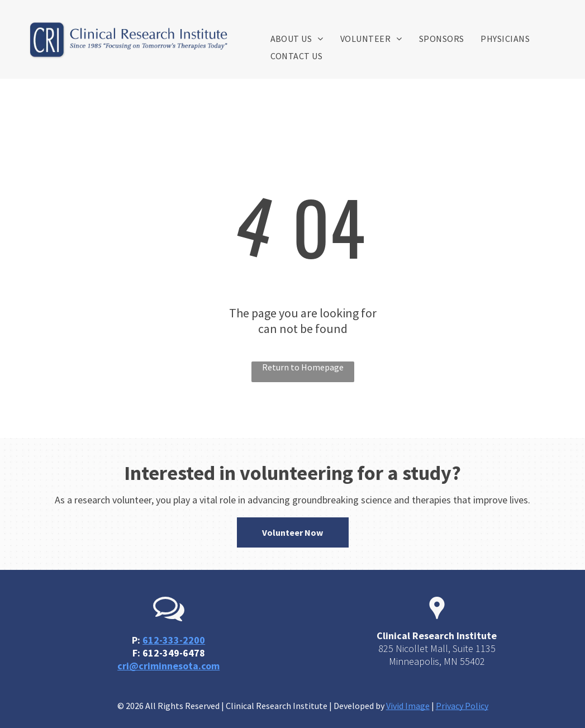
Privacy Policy (462, 706)
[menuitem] (297, 39)
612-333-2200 (174, 640)
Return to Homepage (303, 367)
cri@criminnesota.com (168, 666)
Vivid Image (408, 706)
